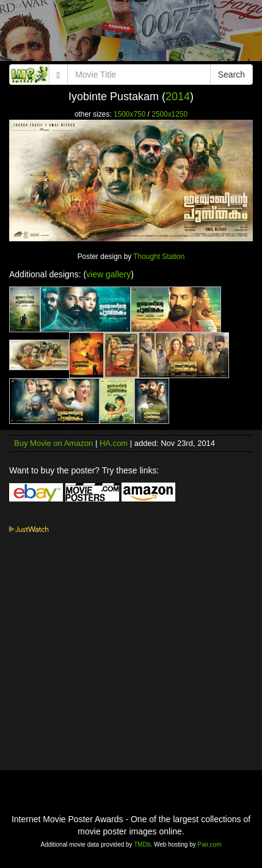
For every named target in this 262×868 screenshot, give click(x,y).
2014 (178, 97)
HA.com (114, 443)
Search (231, 75)
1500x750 (129, 114)
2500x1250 (169, 114)
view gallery (108, 274)
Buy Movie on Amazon (53, 443)
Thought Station (159, 257)
